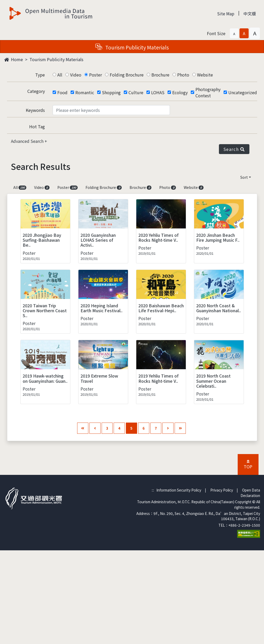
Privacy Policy (222, 490)
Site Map (226, 14)
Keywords (35, 110)
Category (36, 91)
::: (153, 490)
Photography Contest (208, 92)
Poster (96, 75)
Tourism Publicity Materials (56, 59)
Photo (183, 75)
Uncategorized (243, 92)
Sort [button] (244, 177)
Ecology (180, 92)
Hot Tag (37, 126)
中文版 (250, 14)
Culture (136, 92)
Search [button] (234, 149)
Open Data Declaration (250, 493)
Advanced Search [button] (28, 141)
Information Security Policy (179, 490)
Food (62, 92)
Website (205, 75)
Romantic (85, 92)
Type (40, 75)
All (60, 75)
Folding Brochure (127, 75)
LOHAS (158, 92)
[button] (234, 33)
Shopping (111, 92)
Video (76, 75)
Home (14, 59)
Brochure (160, 75)
